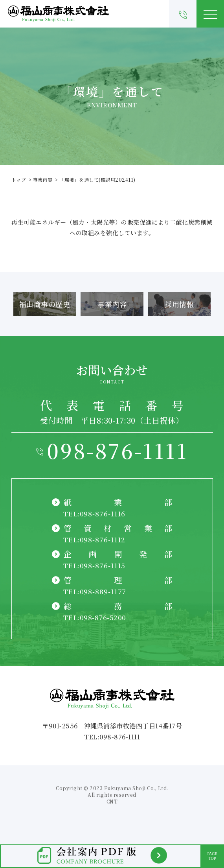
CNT (112, 801)
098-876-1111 (117, 450)
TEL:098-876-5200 (95, 617)
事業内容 (43, 180)
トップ (19, 180)
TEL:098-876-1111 (112, 737)
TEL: (95, 513)
